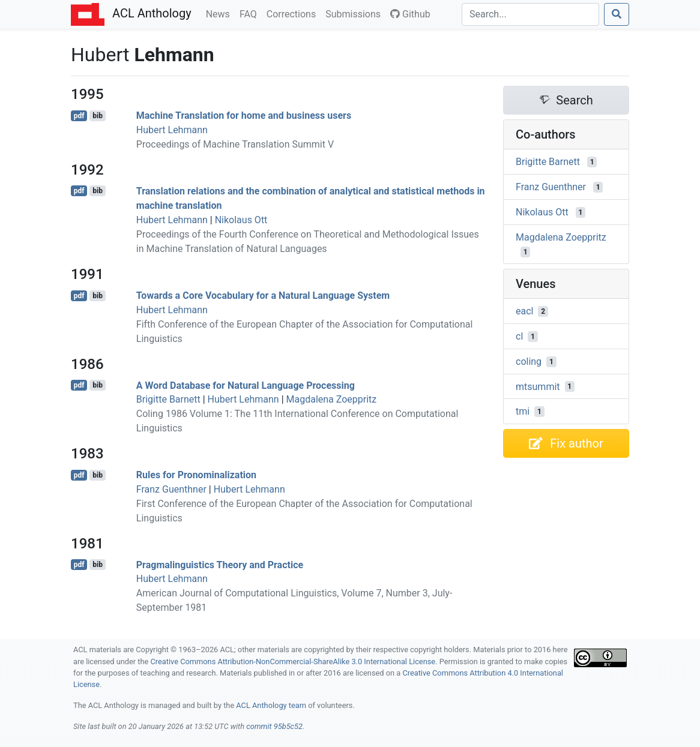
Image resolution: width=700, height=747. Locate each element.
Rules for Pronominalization (196, 475)
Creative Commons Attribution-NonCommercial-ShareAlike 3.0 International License (293, 661)
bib (98, 116)
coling (529, 361)
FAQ (251, 13)
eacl (524, 311)
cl (519, 336)
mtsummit (538, 386)
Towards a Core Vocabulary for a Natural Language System (263, 295)
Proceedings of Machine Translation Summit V (235, 144)
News (220, 13)
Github (410, 14)
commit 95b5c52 (274, 726)
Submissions (355, 13)
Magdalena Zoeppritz (332, 399)
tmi (523, 411)
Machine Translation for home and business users (244, 115)
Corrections (294, 13)
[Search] (530, 14)
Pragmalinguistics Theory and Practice (220, 564)
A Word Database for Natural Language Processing (246, 385)
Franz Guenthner (171, 489)
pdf (79, 116)
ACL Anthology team (271, 705)
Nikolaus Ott (241, 220)
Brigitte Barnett (168, 399)
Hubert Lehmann (172, 130)
